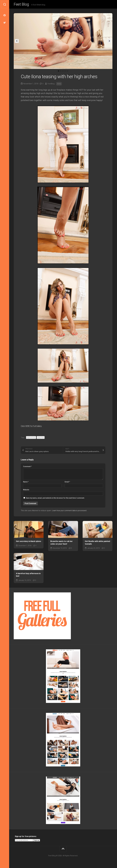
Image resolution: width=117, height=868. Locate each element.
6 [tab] (68, 72)
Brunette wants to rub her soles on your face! (62, 543)
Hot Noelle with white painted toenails (97, 543)
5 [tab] (66, 72)
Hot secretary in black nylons (29, 542)
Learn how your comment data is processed (69, 511)
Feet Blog (22, 5)
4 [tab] (64, 72)
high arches (31, 438)
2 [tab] (60, 72)
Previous (17, 42)
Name (26, 482)
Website (26, 490)
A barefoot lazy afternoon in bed (28, 575)
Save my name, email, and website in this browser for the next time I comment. (55, 499)
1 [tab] (58, 72)
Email (67, 482)
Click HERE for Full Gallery (34, 427)
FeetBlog (51, 84)
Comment (27, 467)
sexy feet (41, 438)
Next (109, 42)
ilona (59, 84)
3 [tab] (62, 72)
